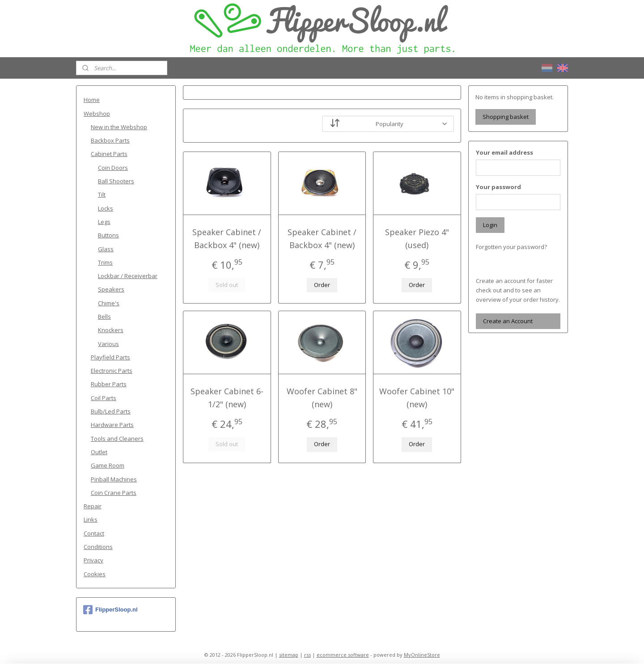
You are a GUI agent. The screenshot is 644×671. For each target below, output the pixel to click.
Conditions (98, 547)
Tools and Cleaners (117, 439)
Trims (105, 262)
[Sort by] (388, 124)
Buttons (108, 235)
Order (322, 285)
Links (91, 519)
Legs (104, 222)
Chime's (109, 303)
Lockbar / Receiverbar (128, 276)
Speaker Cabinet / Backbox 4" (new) (227, 238)
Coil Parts (104, 398)
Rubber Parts (109, 384)
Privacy (93, 560)
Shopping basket (506, 117)
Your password (498, 187)
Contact (94, 533)
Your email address (504, 152)
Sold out (227, 285)
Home (92, 100)
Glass (106, 249)
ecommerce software (343, 655)
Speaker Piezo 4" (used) (417, 238)
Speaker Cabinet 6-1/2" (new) (227, 398)
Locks (106, 208)
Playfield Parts (110, 357)
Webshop (97, 114)
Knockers (111, 330)
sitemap (289, 655)
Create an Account (508, 321)
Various (108, 344)
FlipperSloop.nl (110, 610)
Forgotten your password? (511, 247)
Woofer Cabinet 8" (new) (322, 398)
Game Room (108, 465)
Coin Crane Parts (114, 493)
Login (490, 225)
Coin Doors (113, 168)
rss (307, 655)
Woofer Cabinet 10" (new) (417, 398)
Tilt (102, 194)
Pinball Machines (114, 479)
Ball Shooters (116, 181)
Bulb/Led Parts (111, 411)
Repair (93, 506)
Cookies (95, 574)
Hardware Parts (112, 425)
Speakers (111, 289)
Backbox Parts (110, 140)
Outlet (99, 452)
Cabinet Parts (109, 154)
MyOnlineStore (422, 655)
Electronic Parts (112, 371)
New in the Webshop (119, 127)
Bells (104, 317)
